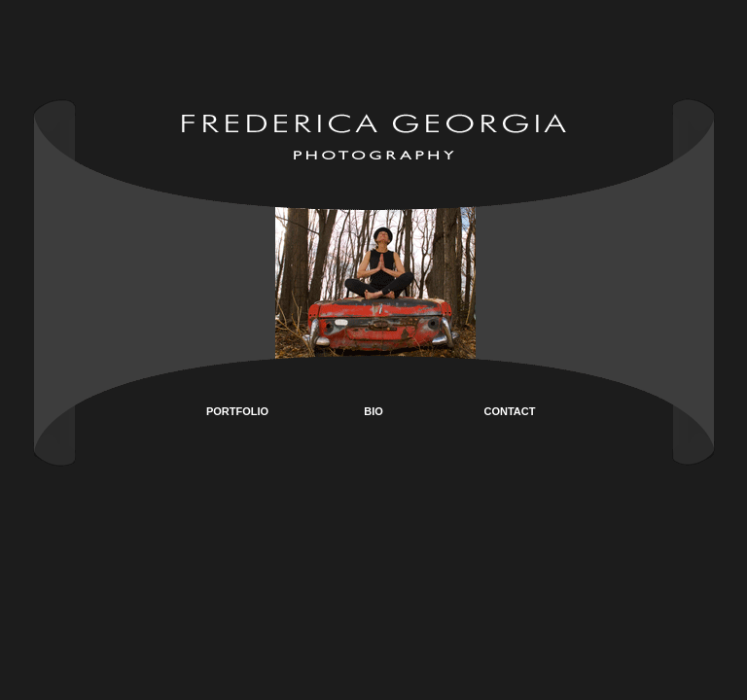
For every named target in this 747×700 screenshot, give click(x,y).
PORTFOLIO (237, 411)
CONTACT (510, 411)
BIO (373, 411)
